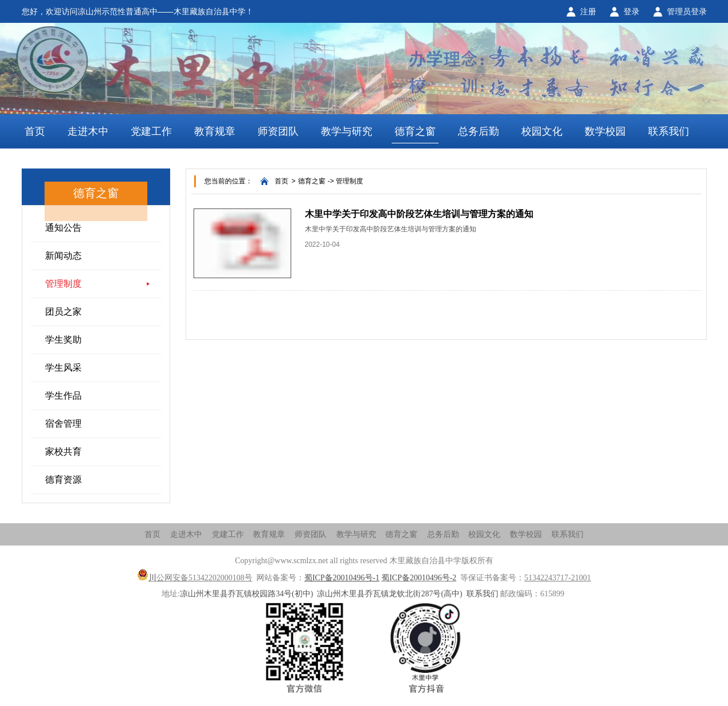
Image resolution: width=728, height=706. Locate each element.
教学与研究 (347, 131)
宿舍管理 (63, 424)
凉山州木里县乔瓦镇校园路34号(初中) (246, 594)
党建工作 (151, 131)
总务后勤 (478, 131)
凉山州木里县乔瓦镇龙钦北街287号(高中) (389, 594)
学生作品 (63, 396)
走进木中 (88, 131)
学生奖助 (63, 340)
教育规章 (215, 131)
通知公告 (63, 228)
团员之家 (63, 312)
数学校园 (605, 131)
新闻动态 (63, 256)
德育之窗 (415, 131)
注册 (588, 11)
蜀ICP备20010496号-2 (419, 578)
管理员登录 (687, 11)
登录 (632, 11)
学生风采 (63, 368)
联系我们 (669, 131)
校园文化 (542, 131)
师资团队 (278, 131)
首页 (35, 131)
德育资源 (63, 480)
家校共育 (63, 452)
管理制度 (63, 284)
